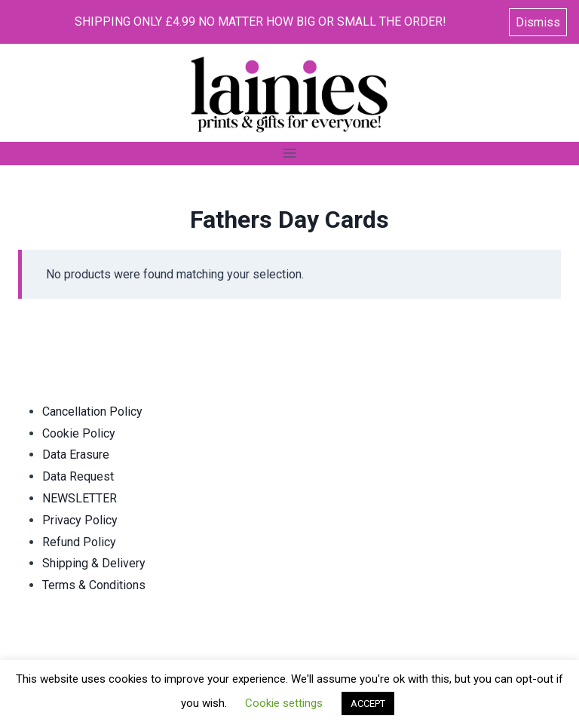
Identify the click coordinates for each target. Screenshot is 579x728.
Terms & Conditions (94, 585)
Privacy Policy (80, 520)
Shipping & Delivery (94, 563)
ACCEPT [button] (368, 703)
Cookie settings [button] (284, 703)
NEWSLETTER (80, 498)
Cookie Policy (79, 433)
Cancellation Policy (92, 412)
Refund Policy (79, 542)
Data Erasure (76, 455)
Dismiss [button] (538, 22)
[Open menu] (290, 154)
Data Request (78, 476)
